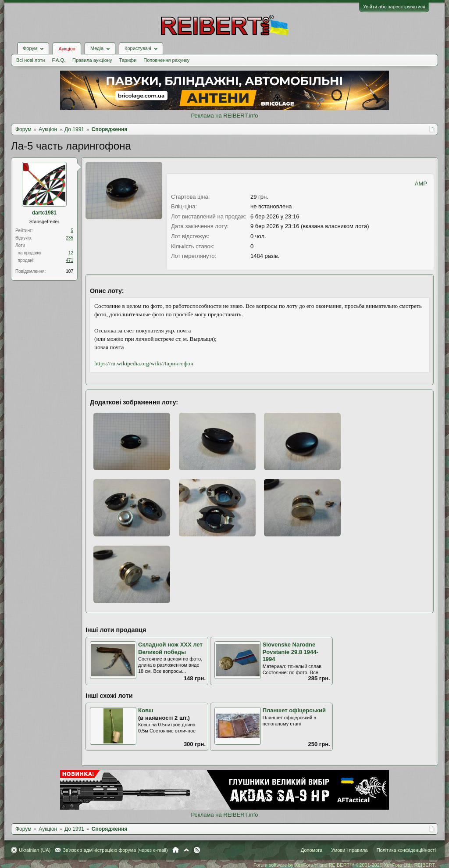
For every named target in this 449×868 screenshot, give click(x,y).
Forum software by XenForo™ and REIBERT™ (345, 865)
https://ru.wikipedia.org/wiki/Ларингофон (144, 363)
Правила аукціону (92, 60)
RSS (197, 850)
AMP (421, 184)
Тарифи (128, 60)
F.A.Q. (59, 60)
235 (69, 238)
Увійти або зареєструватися (394, 7)
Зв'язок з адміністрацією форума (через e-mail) (115, 850)
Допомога (312, 850)
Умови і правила (349, 850)
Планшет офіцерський (294, 710)
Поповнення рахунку (166, 60)
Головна (176, 850)
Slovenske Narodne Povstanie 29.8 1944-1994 (290, 652)
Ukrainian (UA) (35, 850)
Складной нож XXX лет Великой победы (170, 648)
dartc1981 (44, 213)
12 (71, 253)
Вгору (186, 850)
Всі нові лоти (30, 60)
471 (69, 260)
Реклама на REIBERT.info (224, 116)
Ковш (146, 710)
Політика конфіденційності (406, 850)
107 (69, 271)
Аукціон (67, 49)
